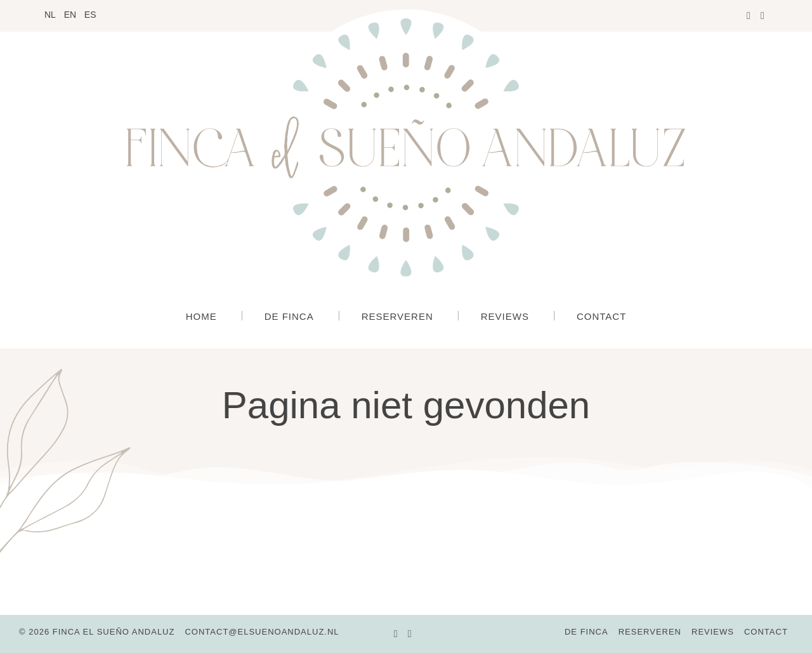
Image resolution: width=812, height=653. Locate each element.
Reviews (505, 316)
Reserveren (397, 316)
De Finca (289, 316)
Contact (601, 316)
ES (90, 15)
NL (50, 15)
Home (201, 316)
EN (70, 15)
